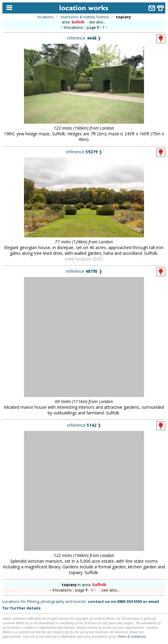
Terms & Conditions (132, 636)
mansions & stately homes (85, 17)
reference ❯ (84, 38)
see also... (97, 22)
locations (45, 17)
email (154, 601)
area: (74, 22)
